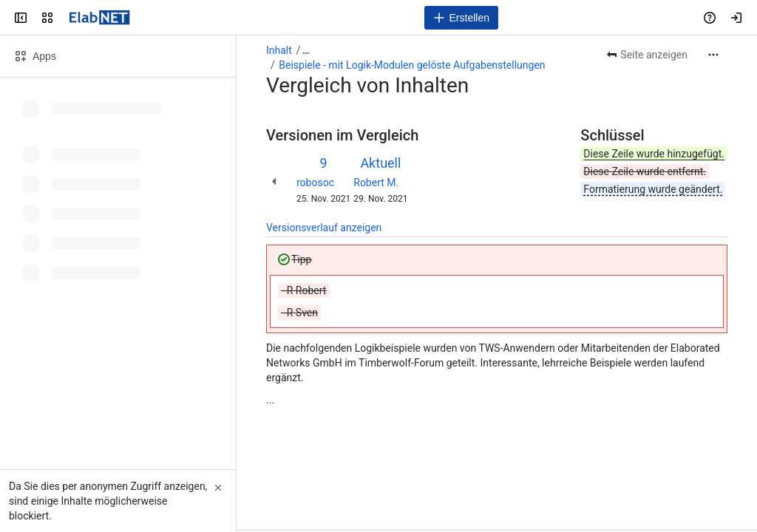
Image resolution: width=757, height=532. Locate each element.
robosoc (315, 183)
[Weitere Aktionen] (713, 55)
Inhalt (279, 50)
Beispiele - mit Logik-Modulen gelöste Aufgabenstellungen (412, 65)
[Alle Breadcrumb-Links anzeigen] (306, 50)
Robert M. (376, 183)
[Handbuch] (99, 18)
